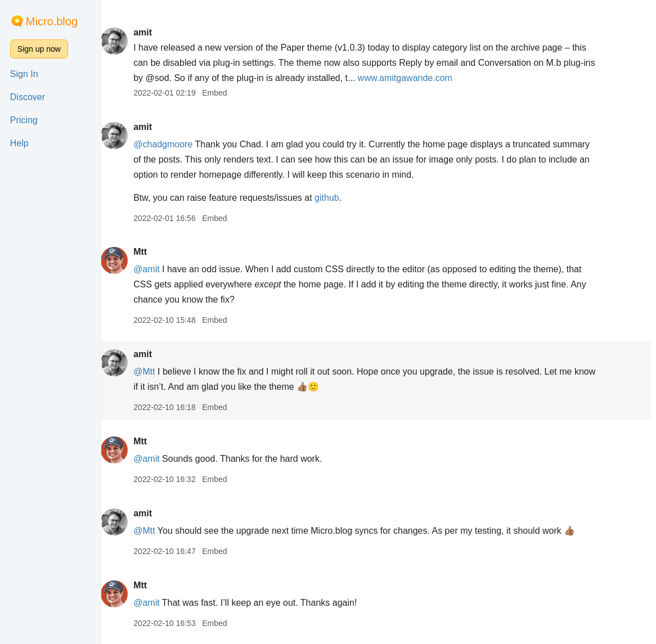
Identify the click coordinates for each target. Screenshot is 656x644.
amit (152, 32)
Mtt (149, 252)
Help (19, 143)
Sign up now (39, 49)
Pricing (24, 120)
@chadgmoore (172, 144)
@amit (155, 269)
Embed (223, 93)
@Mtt (153, 371)
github (336, 198)
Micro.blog (52, 21)
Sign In (24, 74)
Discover (28, 97)
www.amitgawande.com (428, 78)
